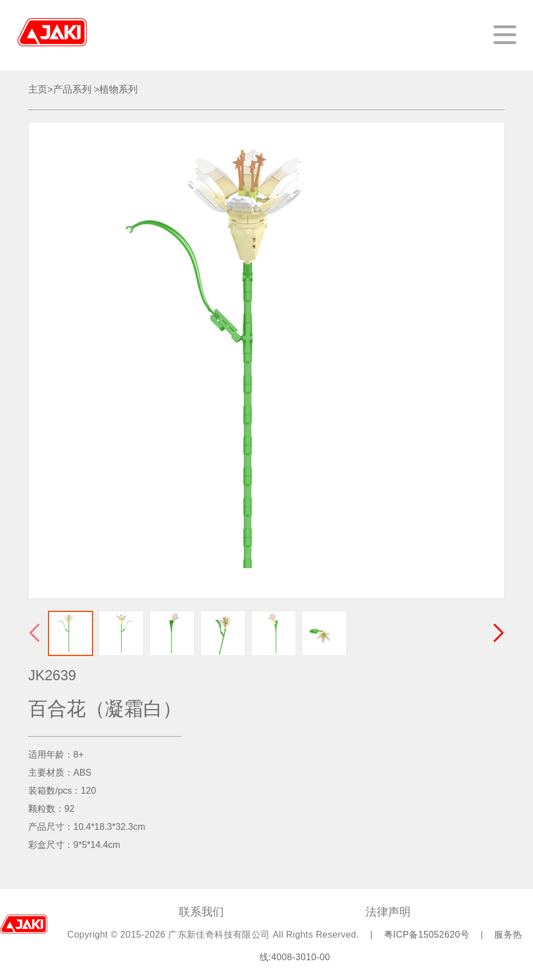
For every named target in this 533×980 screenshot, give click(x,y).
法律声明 (388, 912)
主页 (38, 89)
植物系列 (118, 89)
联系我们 (201, 912)
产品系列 (72, 89)
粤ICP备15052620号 (428, 935)
